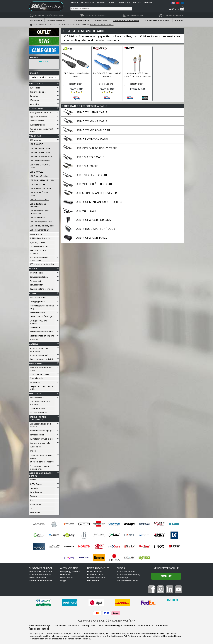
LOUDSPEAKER (82, 20)
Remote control (37, 434)
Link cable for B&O (38, 397)
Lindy (32, 499)
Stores (112, 3)
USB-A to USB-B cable (40, 148)
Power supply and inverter (41, 331)
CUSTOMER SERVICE (41, 567)
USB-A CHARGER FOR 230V (94, 220)
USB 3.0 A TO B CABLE (90, 157)
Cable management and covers (41, 456)
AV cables (34, 103)
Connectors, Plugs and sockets (40, 424)
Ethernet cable (36, 272)
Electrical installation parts (42, 335)
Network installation (39, 276)
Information (124, 3)
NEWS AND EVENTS (98, 567)
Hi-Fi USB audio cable (40, 237)
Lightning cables (37, 242)
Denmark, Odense (127, 571)
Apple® (33, 479)
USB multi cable (37, 217)
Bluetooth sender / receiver (42, 461)
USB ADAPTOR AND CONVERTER (96, 193)
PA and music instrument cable (41, 130)
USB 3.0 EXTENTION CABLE (93, 175)
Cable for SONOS (37, 408)
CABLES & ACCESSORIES (126, 20)
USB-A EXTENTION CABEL (92, 139)
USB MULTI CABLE (87, 211)
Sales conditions (38, 577)
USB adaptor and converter (38, 205)
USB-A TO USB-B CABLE (91, 112)
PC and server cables (39, 374)
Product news (95, 571)
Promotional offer (97, 577)
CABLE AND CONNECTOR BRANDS (41, 474)
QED (31, 508)
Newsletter (94, 580)
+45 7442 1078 (149, 625)
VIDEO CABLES (36, 83)
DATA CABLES (36, 363)
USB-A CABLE (99, 106)
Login (150, 3)
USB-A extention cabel (40, 160)
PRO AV (179, 20)
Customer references (41, 574)
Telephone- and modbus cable (41, 387)
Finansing (102, 3)
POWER (33, 293)
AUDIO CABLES (36, 108)
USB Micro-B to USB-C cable (40, 165)
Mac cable (35, 382)
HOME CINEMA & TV (58, 20)
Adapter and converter (40, 442)
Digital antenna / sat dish (42, 358)
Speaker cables (37, 120)
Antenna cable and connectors (39, 349)
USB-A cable (35, 139)
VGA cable (34, 99)
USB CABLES (35, 135)
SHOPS (121, 567)
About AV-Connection (41, 571)
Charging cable (37, 301)
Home (76, 3)
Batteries (34, 339)
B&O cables (35, 512)
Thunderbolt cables (39, 246)
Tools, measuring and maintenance (40, 467)
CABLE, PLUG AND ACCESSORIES (38, 418)
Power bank (35, 327)
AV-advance (36, 491)
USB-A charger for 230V (41, 221)
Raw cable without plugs (41, 430)
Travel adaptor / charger (41, 316)
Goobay (33, 495)
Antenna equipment (39, 354)
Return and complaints (41, 580)
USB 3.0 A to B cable (39, 175)
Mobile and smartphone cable (41, 368)
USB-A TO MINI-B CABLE (91, 121)
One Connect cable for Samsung (40, 402)
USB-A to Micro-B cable (41, 156)
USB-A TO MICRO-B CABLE (93, 130)
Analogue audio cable (40, 112)
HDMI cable (35, 87)
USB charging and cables (42, 263)
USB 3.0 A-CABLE (87, 166)
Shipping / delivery (70, 571)
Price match (67, 577)
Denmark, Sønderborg (129, 574)
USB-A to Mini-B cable (40, 152)
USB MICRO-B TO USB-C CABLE (96, 148)
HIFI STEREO (36, 20)
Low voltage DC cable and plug (42, 306)
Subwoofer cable (37, 124)
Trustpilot (44, 61)
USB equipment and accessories (39, 211)
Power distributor (37, 312)
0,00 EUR (174, 9)
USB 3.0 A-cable (37, 184)
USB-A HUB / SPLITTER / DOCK (95, 229)
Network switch (36, 284)
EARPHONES (101, 20)
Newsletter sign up (166, 567)
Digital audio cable (38, 116)
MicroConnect (36, 504)
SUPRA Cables (36, 483)
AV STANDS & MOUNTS (157, 20)
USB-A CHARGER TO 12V (92, 238)
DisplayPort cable (38, 91)
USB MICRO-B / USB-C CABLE (95, 184)
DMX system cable (38, 412)
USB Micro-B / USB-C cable (40, 193)
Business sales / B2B (128, 580)
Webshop (123, 577)
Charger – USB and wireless (39, 321)
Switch (33, 450)
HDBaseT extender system (42, 288)
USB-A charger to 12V (40, 229)
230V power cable (38, 297)
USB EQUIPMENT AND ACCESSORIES (99, 202)
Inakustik (34, 487)
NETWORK (34, 268)
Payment (66, 574)
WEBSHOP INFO (69, 567)
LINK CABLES (35, 393)
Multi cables (35, 446)
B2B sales (137, 3)
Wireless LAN (35, 280)
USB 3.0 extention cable (41, 188)
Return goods (88, 3)
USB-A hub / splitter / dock (42, 225)
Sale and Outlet (96, 574)
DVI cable (34, 95)
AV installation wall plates (42, 438)
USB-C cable (36, 234)
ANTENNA (34, 343)
